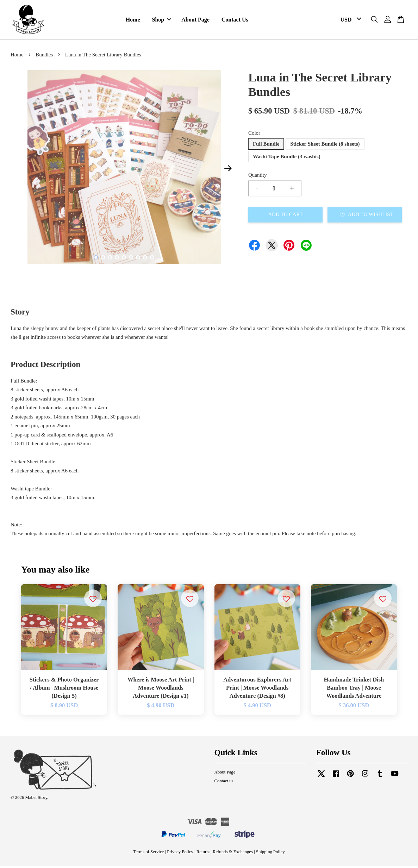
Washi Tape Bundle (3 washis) (287, 158)
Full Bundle (266, 146)
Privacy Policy (180, 853)
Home (133, 21)
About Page (195, 21)
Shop (162, 21)
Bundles (44, 56)
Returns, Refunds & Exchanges (225, 853)
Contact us (224, 782)
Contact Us (235, 21)
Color (254, 134)
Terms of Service (148, 853)
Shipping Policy (270, 853)
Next (228, 170)
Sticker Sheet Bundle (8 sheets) (325, 146)
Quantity (258, 177)
